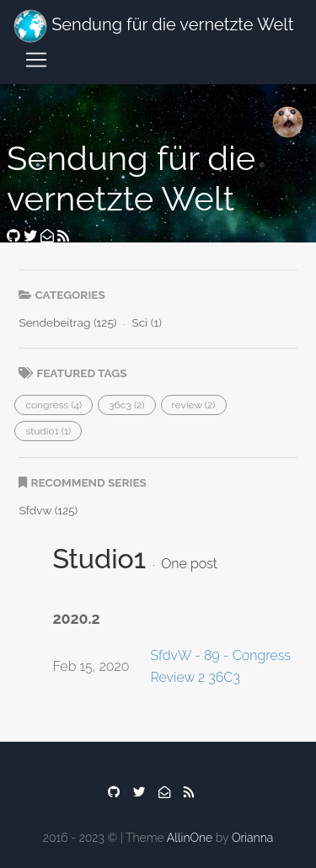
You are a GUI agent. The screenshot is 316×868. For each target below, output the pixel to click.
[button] (54, 405)
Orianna (252, 838)
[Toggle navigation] (36, 60)
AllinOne (190, 838)
